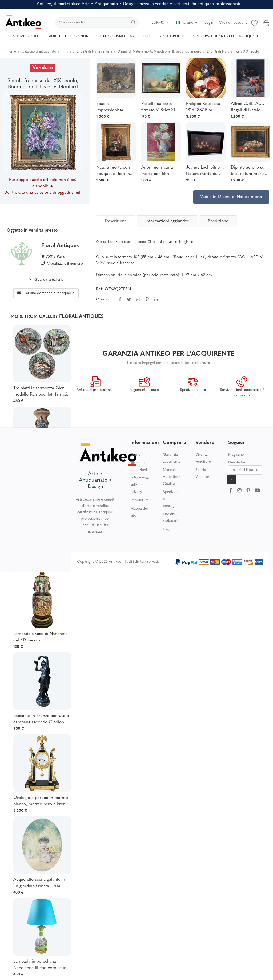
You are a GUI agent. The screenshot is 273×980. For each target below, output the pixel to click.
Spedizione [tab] (218, 221)
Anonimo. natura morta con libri (157, 171)
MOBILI (54, 37)
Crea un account (233, 23)
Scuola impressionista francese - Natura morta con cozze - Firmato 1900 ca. (113, 108)
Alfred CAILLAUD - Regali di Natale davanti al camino (249, 108)
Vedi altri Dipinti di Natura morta (231, 197)
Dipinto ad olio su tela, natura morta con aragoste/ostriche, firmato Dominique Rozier (249, 171)
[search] (97, 23)
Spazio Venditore (203, 473)
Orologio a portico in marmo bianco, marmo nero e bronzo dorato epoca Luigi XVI (42, 802)
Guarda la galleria (46, 280)
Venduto (43, 68)
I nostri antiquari (170, 518)
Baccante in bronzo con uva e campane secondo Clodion (41, 719)
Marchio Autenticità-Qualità (172, 477)
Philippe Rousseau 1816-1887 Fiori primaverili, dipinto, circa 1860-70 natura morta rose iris (205, 108)
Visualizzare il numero (65, 264)
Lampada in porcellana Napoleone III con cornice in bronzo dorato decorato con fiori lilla (40, 965)
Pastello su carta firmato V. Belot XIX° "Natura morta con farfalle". (160, 108)
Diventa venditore (203, 458)
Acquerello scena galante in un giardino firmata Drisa (39, 883)
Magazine (236, 455)
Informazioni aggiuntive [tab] (167, 221)
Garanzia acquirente (172, 458)
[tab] (116, 221)
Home (135, 455)
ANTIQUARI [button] (248, 37)
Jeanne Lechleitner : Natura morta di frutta (205, 171)
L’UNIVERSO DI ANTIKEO (213, 37)
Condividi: (104, 299)
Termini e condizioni (139, 467)
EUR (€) (160, 23)
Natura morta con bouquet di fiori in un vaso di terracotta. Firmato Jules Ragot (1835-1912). (114, 171)
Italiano (187, 23)
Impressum (140, 500)
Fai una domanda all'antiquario (46, 293)
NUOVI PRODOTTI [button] (28, 37)
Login (209, 23)
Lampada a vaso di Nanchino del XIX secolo (41, 637)
